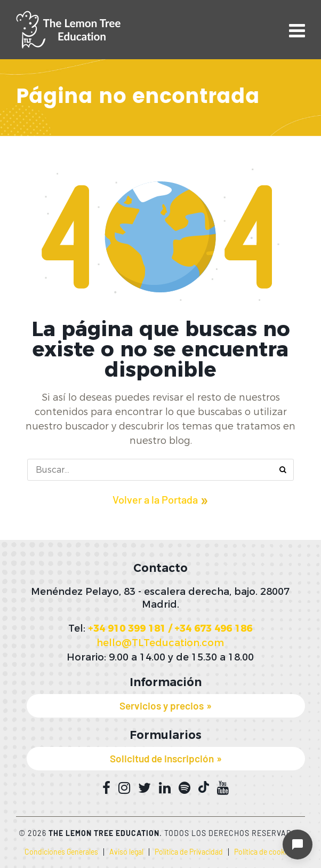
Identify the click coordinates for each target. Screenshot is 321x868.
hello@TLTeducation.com (160, 643)
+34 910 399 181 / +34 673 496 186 (170, 628)
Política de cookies (264, 852)
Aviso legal (126, 852)
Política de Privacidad (189, 852)
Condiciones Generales (61, 852)
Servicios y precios (162, 706)
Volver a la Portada (155, 499)
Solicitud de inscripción (162, 758)
